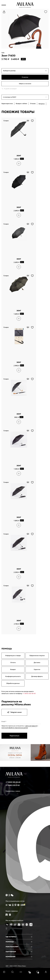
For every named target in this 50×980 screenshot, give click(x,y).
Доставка (37, 662)
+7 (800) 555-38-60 (29, 693)
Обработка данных (13, 683)
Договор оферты (37, 676)
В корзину (25, 77)
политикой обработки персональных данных (15, 728)
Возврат (13, 669)
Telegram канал (14, 712)
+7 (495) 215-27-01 (13, 785)
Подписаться (14, 736)
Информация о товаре (13, 656)
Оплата (13, 662)
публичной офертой (31, 726)
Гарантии (37, 669)
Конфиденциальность (13, 676)
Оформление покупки (37, 656)
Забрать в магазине (25, 84)
